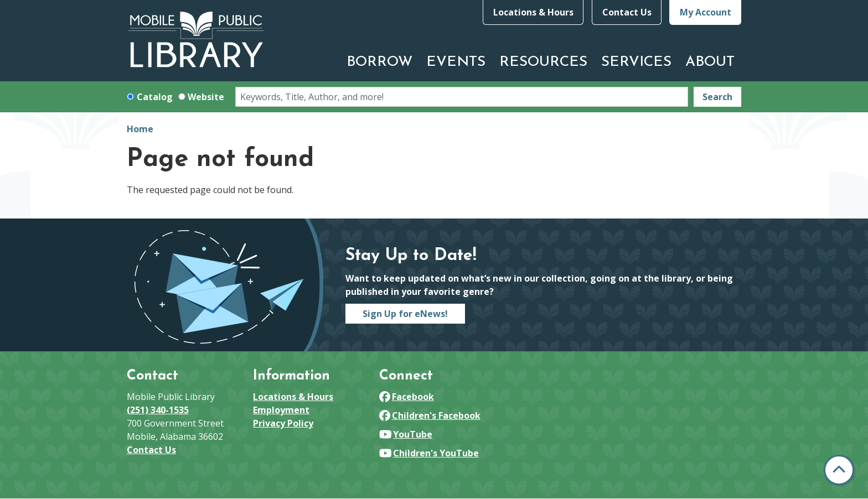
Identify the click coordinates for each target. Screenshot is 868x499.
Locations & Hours (533, 12)
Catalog (155, 97)
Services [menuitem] (636, 62)
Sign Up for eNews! (405, 314)
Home (140, 129)
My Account (706, 12)
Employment (281, 410)
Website (206, 97)
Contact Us (627, 12)
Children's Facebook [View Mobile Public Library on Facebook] (430, 415)
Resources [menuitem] (543, 62)
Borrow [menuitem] (379, 62)
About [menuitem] (710, 62)
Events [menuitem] (456, 62)
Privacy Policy (283, 423)
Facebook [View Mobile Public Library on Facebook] (407, 397)
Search (717, 97)
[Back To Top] (839, 470)
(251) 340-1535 (158, 410)
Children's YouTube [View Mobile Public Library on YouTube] (429, 453)
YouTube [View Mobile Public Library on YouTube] (406, 434)
